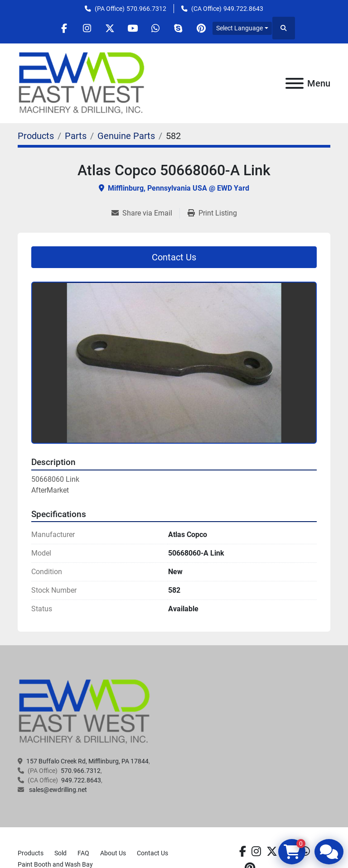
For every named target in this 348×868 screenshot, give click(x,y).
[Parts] (76, 136)
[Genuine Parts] (126, 136)
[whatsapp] (156, 28)
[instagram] (87, 28)
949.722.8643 (243, 9)
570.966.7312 (146, 9)
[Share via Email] (145, 213)
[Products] (36, 136)
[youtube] (133, 28)
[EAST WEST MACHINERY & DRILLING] (85, 711)
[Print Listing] (212, 213)
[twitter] (110, 28)
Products (31, 853)
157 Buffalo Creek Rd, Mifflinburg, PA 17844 (87, 761)
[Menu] (295, 83)
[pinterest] (202, 28)
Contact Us (174, 257)
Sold (60, 853)
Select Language (241, 28)
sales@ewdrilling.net (57, 790)
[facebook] (63, 28)
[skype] (179, 28)
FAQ (83, 853)
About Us (113, 853)
